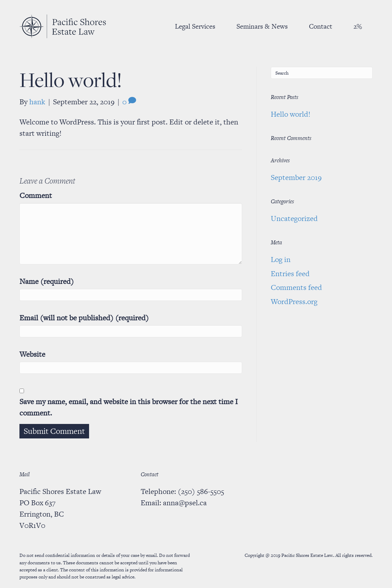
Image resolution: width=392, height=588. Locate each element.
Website (32, 354)
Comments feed (296, 287)
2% (358, 26)
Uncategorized (294, 218)
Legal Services (195, 26)
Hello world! (291, 114)
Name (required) (47, 281)
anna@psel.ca (185, 503)
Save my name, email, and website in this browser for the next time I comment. (129, 407)
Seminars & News (262, 26)
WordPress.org (294, 301)
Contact (321, 26)
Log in (281, 259)
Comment (36, 195)
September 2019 (296, 177)
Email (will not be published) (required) (84, 318)
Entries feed (290, 273)
